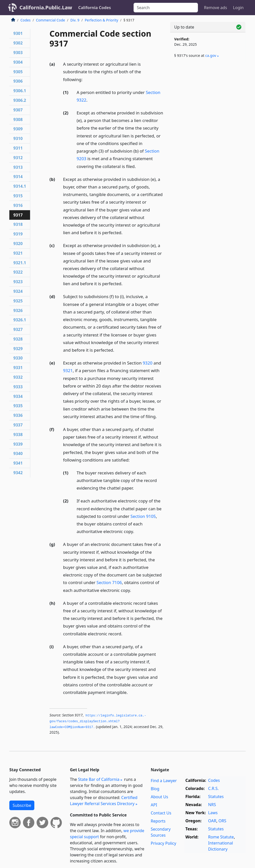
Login (238, 8)
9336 (18, 415)
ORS (222, 821)
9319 (18, 234)
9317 (18, 215)
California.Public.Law (46, 7)
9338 (18, 435)
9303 (18, 53)
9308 (18, 119)
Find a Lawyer (164, 781)
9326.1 (20, 320)
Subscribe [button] (22, 805)
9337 (18, 425)
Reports (158, 821)
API (154, 805)
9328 (18, 339)
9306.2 (20, 100)
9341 (18, 463)
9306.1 (20, 91)
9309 (18, 129)
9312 (18, 158)
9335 (18, 406)
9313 (18, 167)
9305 (18, 72)
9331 (18, 368)
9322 (18, 272)
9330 (18, 358)
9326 (18, 310)
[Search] (166, 8)
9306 (18, 81)
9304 (18, 62)
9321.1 (20, 263)
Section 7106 (109, 582)
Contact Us (161, 813)
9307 (18, 110)
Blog (155, 789)
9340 (18, 453)
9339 (18, 444)
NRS (212, 805)
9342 (18, 473)
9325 (18, 301)
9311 (18, 148)
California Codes (95, 8)
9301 (18, 33)
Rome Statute (221, 837)
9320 (147, 363)
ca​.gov (211, 55)
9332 (18, 377)
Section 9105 (143, 516)
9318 (18, 224)
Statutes (216, 797)
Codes (25, 20)
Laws (213, 813)
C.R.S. (213, 788)
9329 (18, 349)
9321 (68, 370)
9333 (18, 387)
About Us (159, 797)
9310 (18, 138)
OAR (212, 821)
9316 (18, 205)
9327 (18, 329)
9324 (18, 291)
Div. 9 (75, 20)
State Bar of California (99, 779)
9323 (18, 282)
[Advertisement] (208, 102)
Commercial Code (50, 20)
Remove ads (215, 8)
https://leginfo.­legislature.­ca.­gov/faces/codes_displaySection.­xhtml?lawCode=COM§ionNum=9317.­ (98, 721)
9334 (18, 396)
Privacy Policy (163, 843)
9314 (18, 177)
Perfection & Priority (101, 20)
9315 (18, 196)
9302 (18, 43)
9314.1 (20, 186)
